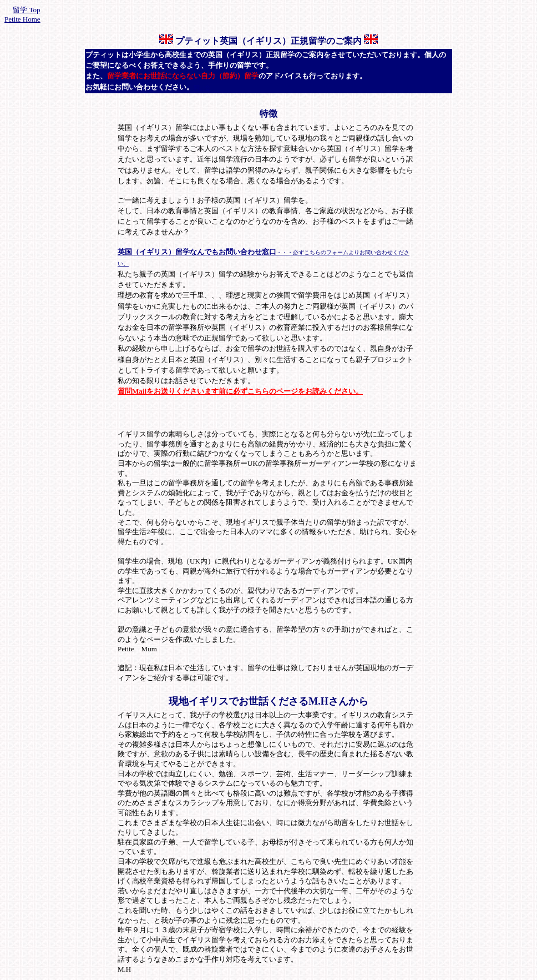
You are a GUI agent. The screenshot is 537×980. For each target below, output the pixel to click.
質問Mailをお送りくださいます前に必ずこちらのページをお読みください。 (240, 391)
